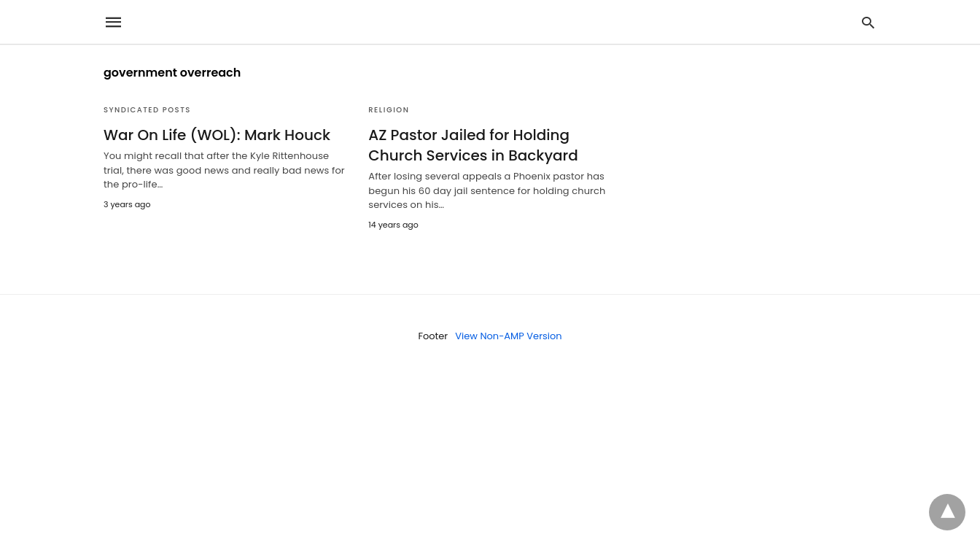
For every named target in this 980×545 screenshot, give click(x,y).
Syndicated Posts (147, 110)
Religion (389, 110)
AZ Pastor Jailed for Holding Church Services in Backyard (473, 145)
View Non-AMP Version (508, 336)
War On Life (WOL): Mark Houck (217, 135)
